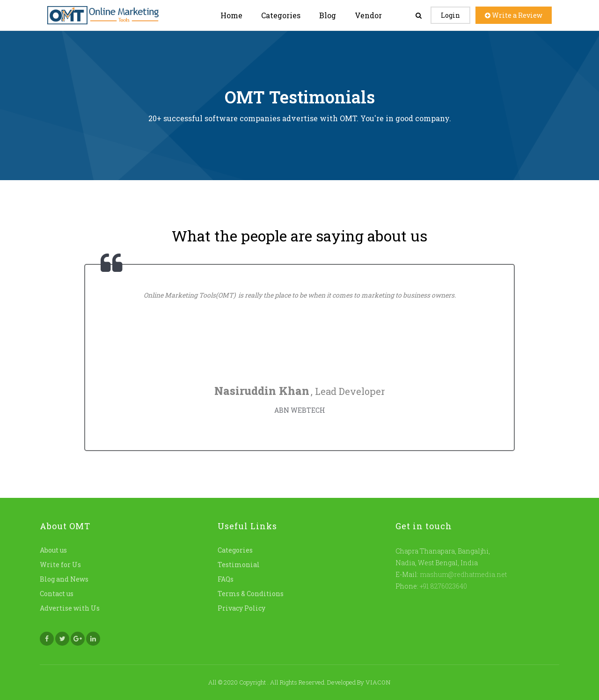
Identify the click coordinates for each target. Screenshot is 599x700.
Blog (328, 15)
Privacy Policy (241, 608)
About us (53, 550)
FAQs (226, 579)
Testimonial (239, 565)
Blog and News (64, 579)
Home (231, 15)
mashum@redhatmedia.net (463, 574)
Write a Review (514, 15)
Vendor (368, 15)
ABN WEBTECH (300, 410)
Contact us (57, 594)
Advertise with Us (70, 608)
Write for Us (60, 565)
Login (450, 15)
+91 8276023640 (443, 586)
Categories (281, 15)
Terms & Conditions (251, 594)
